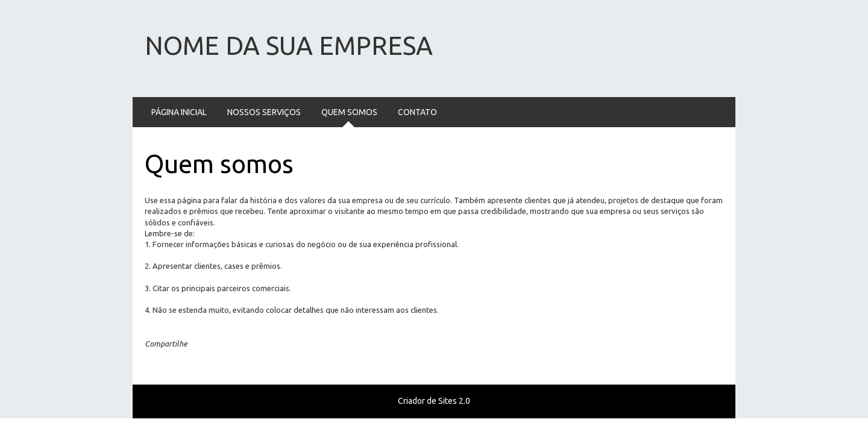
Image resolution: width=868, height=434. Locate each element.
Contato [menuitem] (417, 112)
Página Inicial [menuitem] (179, 112)
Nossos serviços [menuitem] (264, 112)
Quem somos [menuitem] (349, 112)
